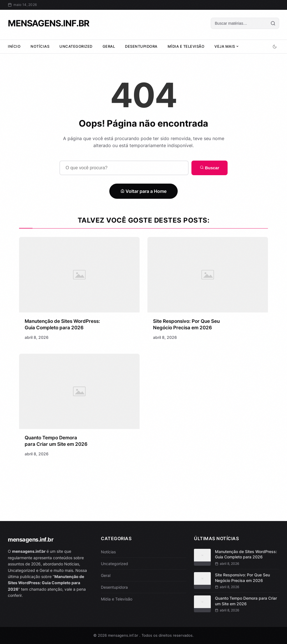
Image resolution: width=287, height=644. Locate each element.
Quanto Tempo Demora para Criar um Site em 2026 (246, 601)
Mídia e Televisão (186, 46)
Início (14, 46)
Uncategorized (76, 46)
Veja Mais (227, 46)
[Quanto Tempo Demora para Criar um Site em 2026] (79, 394)
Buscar (210, 168)
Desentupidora (141, 46)
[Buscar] (239, 23)
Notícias (40, 46)
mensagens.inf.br (48, 23)
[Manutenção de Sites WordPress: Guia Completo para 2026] (79, 276)
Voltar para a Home (143, 191)
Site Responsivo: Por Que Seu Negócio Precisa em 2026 (242, 578)
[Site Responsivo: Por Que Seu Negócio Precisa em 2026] (208, 277)
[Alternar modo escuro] (275, 47)
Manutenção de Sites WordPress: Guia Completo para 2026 (246, 554)
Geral (109, 46)
